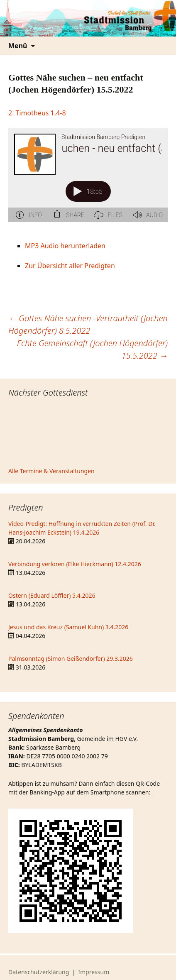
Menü (18, 46)
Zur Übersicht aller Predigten (70, 266)
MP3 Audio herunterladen (65, 246)
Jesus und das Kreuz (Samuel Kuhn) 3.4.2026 (68, 627)
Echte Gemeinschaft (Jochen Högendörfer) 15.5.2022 (92, 349)
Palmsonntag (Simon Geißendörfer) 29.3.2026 (71, 659)
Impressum (94, 972)
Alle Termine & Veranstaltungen (51, 471)
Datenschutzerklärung (39, 972)
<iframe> (88, 433)
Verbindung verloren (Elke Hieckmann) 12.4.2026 (75, 564)
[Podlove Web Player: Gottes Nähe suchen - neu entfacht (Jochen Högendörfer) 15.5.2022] (88, 180)
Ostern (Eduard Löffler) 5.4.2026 (52, 595)
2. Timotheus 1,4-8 (37, 113)
